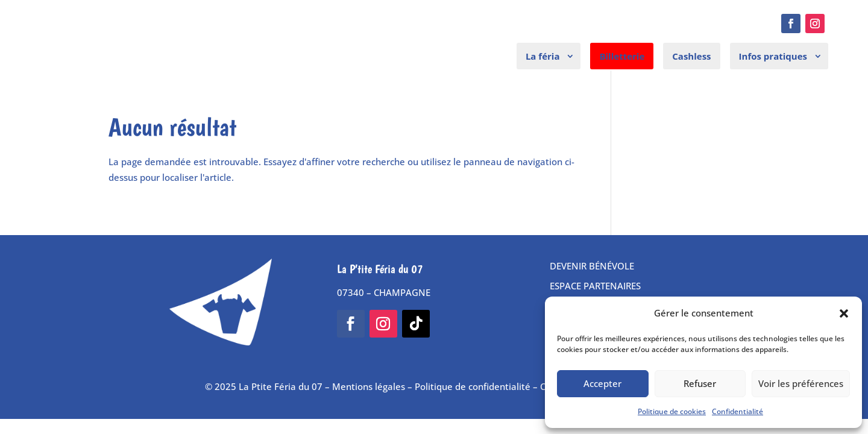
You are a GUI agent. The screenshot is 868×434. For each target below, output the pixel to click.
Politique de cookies (672, 411)
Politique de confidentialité (473, 386)
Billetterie (622, 56)
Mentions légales (369, 386)
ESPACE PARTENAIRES (595, 286)
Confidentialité (737, 411)
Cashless (691, 56)
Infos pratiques (773, 56)
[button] (844, 313)
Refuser (700, 383)
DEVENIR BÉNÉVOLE (592, 266)
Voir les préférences (801, 383)
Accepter (602, 383)
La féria (543, 56)
